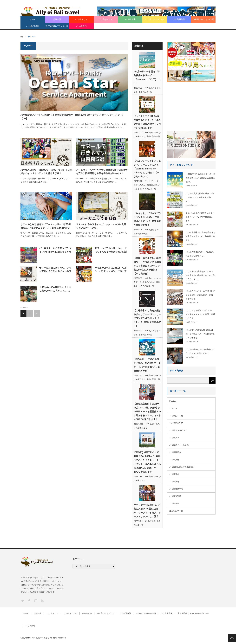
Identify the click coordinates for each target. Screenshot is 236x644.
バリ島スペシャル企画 (203, 19)
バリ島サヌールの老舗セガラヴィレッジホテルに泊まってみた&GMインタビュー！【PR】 (55, 250)
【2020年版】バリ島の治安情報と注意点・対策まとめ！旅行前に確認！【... (200, 236)
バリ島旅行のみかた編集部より (183, 467)
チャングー (150, 181)
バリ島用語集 (33, 26)
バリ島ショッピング (155, 19)
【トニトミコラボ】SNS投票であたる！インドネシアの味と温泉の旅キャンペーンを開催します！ (147, 122)
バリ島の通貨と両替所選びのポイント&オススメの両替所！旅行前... (200, 197)
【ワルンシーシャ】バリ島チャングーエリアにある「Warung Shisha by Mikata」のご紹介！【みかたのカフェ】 (147, 169)
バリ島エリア (81, 19)
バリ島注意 (174, 482)
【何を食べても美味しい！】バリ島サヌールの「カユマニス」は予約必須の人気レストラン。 (55, 289)
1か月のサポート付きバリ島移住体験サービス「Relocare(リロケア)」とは (147, 77)
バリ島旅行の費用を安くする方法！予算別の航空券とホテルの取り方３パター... (200, 275)
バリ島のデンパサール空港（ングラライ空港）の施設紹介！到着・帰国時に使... (200, 295)
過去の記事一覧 (145, 92)
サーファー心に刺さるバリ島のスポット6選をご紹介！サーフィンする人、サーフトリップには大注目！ (147, 511)
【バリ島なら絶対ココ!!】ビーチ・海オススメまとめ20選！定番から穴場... (200, 314)
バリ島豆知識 (179, 19)
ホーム (33, 19)
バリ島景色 (82, 26)
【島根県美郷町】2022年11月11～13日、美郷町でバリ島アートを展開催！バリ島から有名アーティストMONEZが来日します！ (147, 412)
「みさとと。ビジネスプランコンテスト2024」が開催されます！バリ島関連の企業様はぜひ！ (147, 219)
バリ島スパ (174, 438)
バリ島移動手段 (176, 489)
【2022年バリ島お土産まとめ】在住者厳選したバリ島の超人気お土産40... (200, 178)
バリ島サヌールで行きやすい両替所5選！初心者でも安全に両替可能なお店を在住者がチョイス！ (102, 172)
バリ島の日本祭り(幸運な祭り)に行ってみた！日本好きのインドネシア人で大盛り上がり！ (46, 172)
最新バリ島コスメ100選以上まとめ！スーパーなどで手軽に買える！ (200, 217)
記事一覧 (57, 19)
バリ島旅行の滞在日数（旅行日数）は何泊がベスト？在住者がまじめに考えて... (200, 334)
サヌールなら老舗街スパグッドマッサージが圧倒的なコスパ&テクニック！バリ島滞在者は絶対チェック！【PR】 (46, 226)
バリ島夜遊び (175, 452)
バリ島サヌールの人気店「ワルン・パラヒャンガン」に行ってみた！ (111, 270)
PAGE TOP (232, 638)
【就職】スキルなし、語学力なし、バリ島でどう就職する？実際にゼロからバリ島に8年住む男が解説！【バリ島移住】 (147, 266)
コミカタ (173, 408)
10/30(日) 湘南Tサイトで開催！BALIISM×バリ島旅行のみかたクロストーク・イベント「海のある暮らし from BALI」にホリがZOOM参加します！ (147, 462)
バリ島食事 (130, 19)
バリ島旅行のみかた (41, 638)
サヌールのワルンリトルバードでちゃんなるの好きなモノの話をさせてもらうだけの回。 (111, 250)
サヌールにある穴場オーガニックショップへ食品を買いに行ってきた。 (101, 226)
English (173, 401)
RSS (42, 601)
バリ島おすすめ (106, 19)
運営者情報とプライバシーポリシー (57, 27)
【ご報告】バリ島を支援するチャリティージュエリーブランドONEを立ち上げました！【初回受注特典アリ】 (147, 318)
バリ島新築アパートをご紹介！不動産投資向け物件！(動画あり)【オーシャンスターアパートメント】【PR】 (72, 117)
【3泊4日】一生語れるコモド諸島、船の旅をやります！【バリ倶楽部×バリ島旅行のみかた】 (147, 365)
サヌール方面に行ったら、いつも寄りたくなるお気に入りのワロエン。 (55, 270)
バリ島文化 (174, 460)
